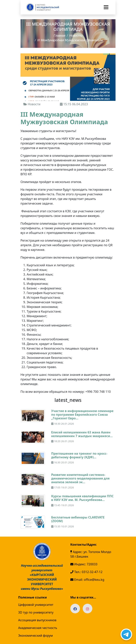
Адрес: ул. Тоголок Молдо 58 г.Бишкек (91, 554)
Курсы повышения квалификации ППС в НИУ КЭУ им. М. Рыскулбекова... (82, 498)
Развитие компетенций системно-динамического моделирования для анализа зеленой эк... (80, 478)
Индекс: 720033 (84, 564)
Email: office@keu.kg (87, 580)
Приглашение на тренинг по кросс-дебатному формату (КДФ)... (79, 455)
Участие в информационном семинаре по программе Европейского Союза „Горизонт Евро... (82, 415)
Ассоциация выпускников (37, 620)
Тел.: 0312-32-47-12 (86, 572)
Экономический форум (35, 636)
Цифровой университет (36, 605)
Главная (60, 36)
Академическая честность (38, 628)
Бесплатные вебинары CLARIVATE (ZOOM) (78, 519)
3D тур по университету (36, 612)
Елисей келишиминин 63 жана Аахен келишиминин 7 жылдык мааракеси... (82, 434)
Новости (76, 36)
